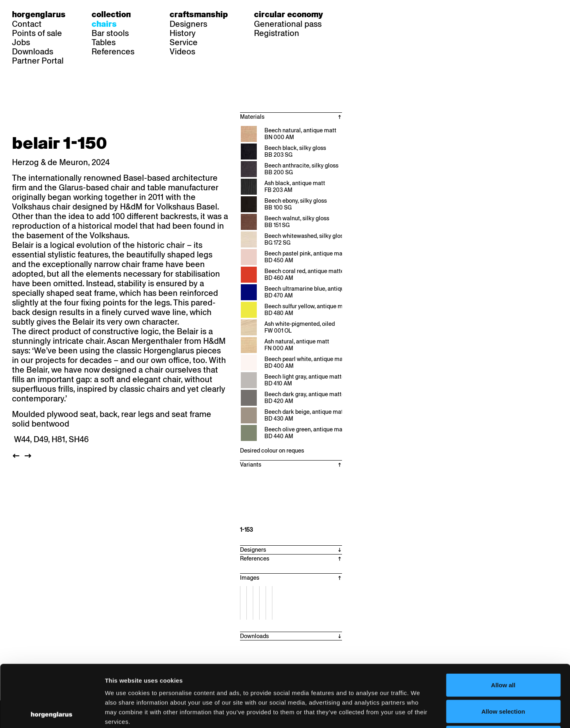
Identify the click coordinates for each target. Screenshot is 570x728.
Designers (188, 24)
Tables (104, 42)
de (354, 14)
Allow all (503, 623)
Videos (182, 52)
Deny (503, 675)
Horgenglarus (39, 14)
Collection (111, 14)
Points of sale (37, 33)
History (183, 33)
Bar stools (110, 33)
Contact (27, 24)
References (113, 52)
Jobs (21, 42)
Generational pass (288, 24)
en (384, 14)
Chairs (104, 24)
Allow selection (503, 649)
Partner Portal (38, 61)
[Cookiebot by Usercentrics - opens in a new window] (52, 712)
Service (184, 42)
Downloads (33, 52)
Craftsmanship (199, 14)
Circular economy (288, 14)
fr (369, 14)
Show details (418, 712)
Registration (277, 33)
